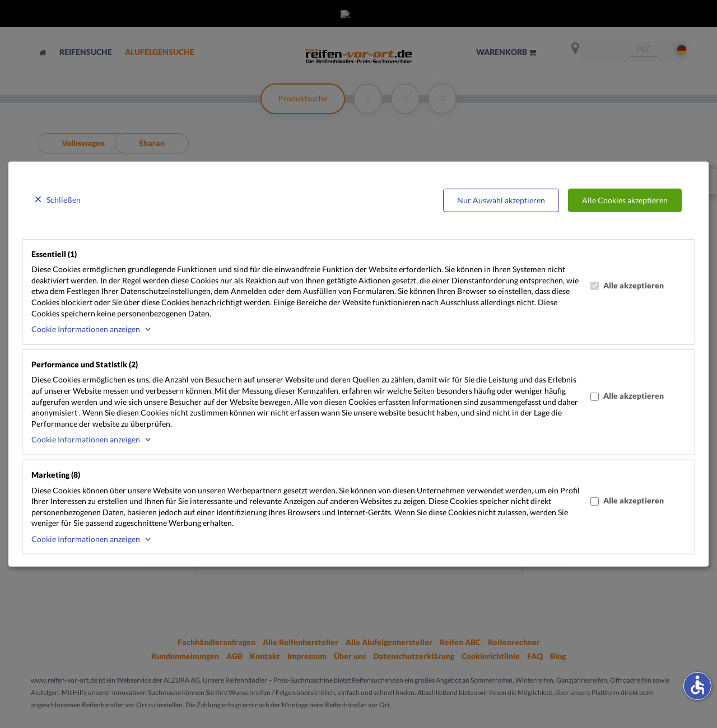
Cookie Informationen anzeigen (86, 329)
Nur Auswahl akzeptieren (501, 200)
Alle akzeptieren (627, 286)
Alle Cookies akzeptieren (625, 200)
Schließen (64, 200)
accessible (697, 685)
